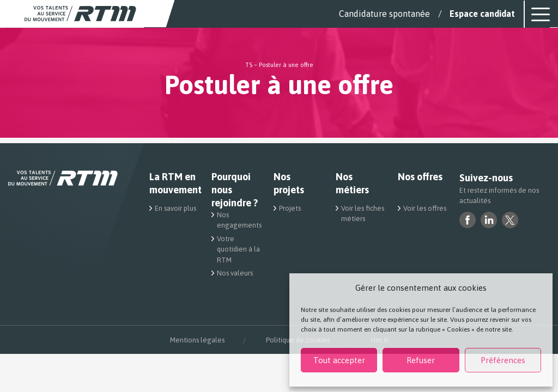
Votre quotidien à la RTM (238, 249)
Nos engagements (239, 220)
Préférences (503, 360)
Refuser (421, 360)
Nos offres (420, 177)
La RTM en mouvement (174, 183)
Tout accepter (339, 360)
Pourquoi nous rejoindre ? (235, 190)
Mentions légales (197, 340)
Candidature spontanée (384, 14)
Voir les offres (425, 208)
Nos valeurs (235, 273)
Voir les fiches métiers (363, 214)
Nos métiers (352, 183)
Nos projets (289, 183)
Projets (290, 208)
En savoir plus (175, 208)
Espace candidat (482, 14)
